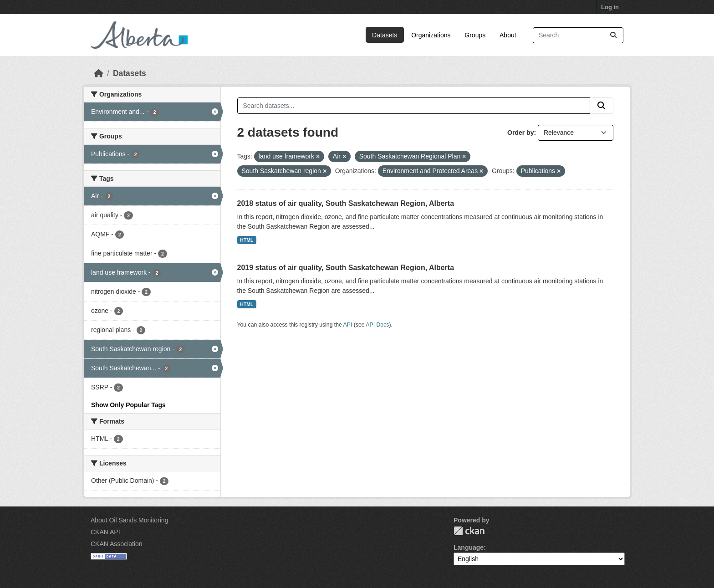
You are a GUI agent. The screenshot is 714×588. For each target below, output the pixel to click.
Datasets (385, 35)
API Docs (377, 325)
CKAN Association (117, 544)
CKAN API (105, 532)
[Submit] (613, 35)
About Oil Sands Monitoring (129, 520)
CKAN (469, 531)
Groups (475, 35)
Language (469, 547)
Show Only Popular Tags (128, 405)
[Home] (99, 73)
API (348, 325)
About (508, 35)
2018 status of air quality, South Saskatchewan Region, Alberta (346, 203)
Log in (610, 7)
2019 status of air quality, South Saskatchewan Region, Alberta (346, 268)
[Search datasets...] (578, 35)
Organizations (431, 35)
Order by (520, 133)
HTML (247, 240)
